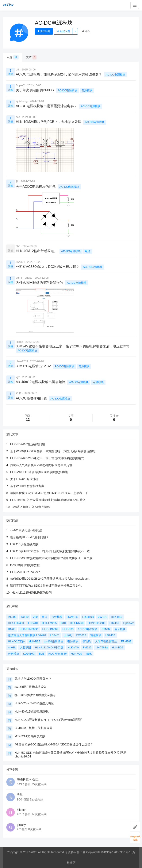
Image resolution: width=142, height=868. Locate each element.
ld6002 (12, 617)
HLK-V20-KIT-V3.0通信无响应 (34, 703)
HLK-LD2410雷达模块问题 (28, 444)
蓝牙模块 (120, 629)
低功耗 (87, 641)
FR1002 (81, 635)
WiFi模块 (14, 654)
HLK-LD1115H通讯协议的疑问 (32, 593)
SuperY (20, 85)
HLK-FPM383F (57, 654)
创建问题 (63, 31)
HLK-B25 (34, 641)
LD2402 (110, 635)
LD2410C (29, 654)
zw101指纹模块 (54, 641)
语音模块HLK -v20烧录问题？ (30, 537)
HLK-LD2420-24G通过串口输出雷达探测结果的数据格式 (47, 458)
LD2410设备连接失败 (24, 544)
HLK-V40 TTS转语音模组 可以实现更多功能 (39, 472)
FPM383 (126, 641)
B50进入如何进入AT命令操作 (31, 507)
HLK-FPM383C (29, 629)
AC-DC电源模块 (116, 75)
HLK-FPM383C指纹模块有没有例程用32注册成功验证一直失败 (51, 558)
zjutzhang (22, 101)
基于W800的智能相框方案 (27, 486)
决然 (20, 795)
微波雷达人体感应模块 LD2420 (27, 635)
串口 (45, 617)
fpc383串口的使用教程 (25, 565)
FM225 (87, 647)
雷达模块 (96, 635)
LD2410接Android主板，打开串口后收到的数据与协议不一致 (50, 551)
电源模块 (87, 90)
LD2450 (114, 623)
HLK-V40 (73, 647)
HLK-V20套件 (16, 641)
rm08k (12, 647)
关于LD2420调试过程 (24, 479)
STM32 (106, 629)
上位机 (68, 635)
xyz (18, 377)
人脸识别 (25, 647)
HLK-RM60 (77, 623)
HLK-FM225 (49, 623)
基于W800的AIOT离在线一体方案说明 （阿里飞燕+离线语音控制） (54, 451)
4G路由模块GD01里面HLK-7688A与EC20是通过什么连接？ (54, 744)
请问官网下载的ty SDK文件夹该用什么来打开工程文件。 (47, 586)
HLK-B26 (117, 647)
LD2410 (33, 623)
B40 (63, 623)
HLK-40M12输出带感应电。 (33, 711)
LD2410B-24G (97, 623)
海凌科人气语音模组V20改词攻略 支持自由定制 (41, 465)
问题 (13, 57)
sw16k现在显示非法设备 (31, 687)
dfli (18, 70)
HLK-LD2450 (16, 623)
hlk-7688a (102, 647)
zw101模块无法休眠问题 (26, 530)
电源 (88, 251)
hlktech (22, 810)
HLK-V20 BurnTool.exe (25, 572)
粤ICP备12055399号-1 (116, 852)
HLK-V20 (76, 654)
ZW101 (102, 617)
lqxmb (20, 342)
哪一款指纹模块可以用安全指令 (35, 695)
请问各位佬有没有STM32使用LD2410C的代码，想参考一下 (49, 493)
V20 (35, 617)
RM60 (12, 629)
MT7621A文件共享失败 (30, 736)
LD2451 (55, 635)
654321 (20, 262)
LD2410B (88, 617)
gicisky (21, 825)
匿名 (19, 393)
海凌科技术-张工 (28, 779)
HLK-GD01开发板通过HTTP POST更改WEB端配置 (48, 720)
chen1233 (22, 361)
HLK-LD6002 (50, 629)
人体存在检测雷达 (106, 641)
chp (18, 246)
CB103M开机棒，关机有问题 (34, 728)
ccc (18, 117)
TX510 (24, 617)
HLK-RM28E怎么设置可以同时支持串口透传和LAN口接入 (48, 500)
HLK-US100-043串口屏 (49, 647)
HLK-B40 (117, 617)
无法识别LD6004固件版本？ (33, 679)
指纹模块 (57, 617)
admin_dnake (24, 278)
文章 (31, 57)
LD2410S (72, 617)
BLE (42, 654)
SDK (89, 654)
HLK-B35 (68, 629)
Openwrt (128, 623)
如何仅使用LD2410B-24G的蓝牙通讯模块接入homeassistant (50, 579)
